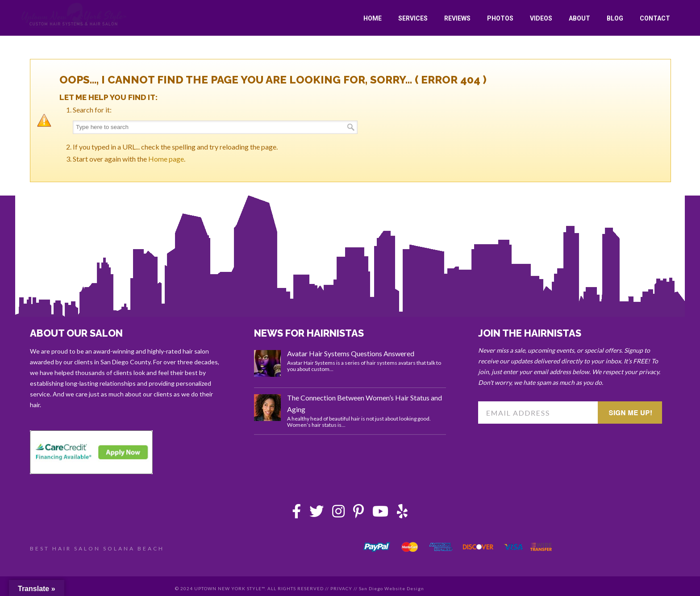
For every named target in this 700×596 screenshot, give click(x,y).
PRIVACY (341, 588)
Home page (166, 159)
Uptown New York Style (74, 15)
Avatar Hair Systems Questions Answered (351, 353)
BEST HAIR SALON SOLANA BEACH (97, 548)
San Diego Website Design (392, 588)
